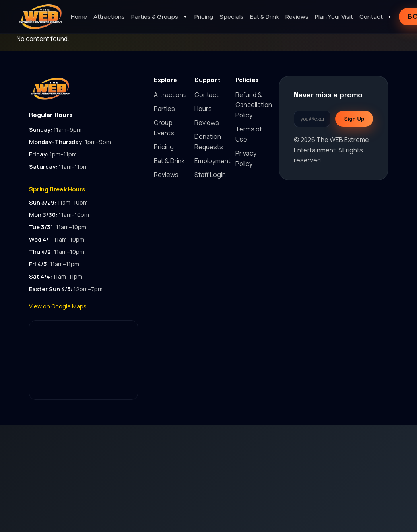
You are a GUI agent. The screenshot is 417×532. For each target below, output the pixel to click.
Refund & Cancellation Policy (254, 105)
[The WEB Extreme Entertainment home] (41, 17)
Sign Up (354, 119)
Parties (164, 109)
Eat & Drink (265, 17)
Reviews (297, 17)
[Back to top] (83, 89)
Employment (212, 161)
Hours (203, 109)
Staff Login (210, 175)
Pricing (204, 17)
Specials (232, 17)
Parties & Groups (155, 17)
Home (79, 17)
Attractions (109, 17)
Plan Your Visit (334, 17)
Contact (371, 17)
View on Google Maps (58, 306)
